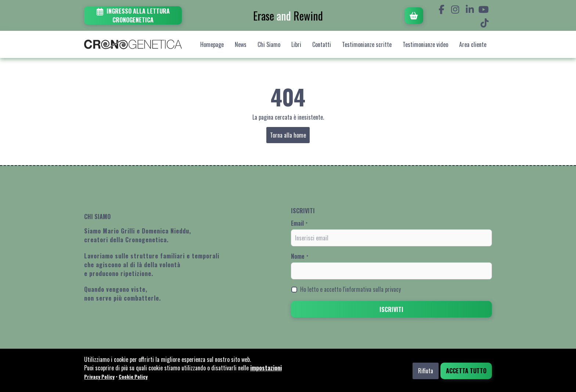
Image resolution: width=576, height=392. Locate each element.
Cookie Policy (133, 377)
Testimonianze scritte (367, 44)
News (241, 44)
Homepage (212, 44)
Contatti (322, 44)
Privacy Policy (99, 377)
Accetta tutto (466, 371)
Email (299, 223)
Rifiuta (426, 371)
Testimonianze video (425, 44)
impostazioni (266, 368)
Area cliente (473, 44)
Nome (300, 256)
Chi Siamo (269, 44)
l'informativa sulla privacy (372, 289)
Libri (296, 44)
